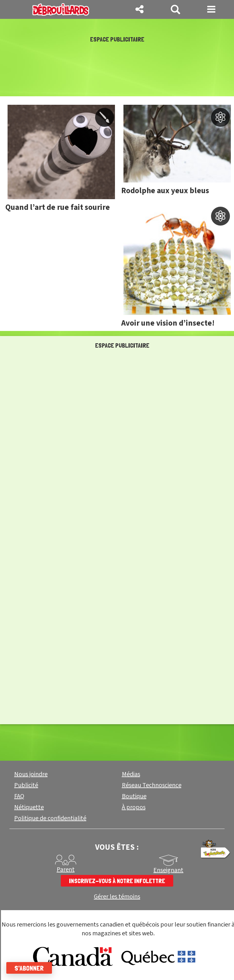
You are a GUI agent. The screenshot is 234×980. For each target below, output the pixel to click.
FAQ (19, 796)
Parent (66, 870)
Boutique (134, 796)
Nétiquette (29, 807)
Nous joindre (31, 774)
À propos (134, 807)
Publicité (26, 785)
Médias (131, 774)
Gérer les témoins (117, 897)
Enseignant (168, 870)
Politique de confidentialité (50, 818)
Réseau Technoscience (152, 785)
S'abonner (29, 968)
